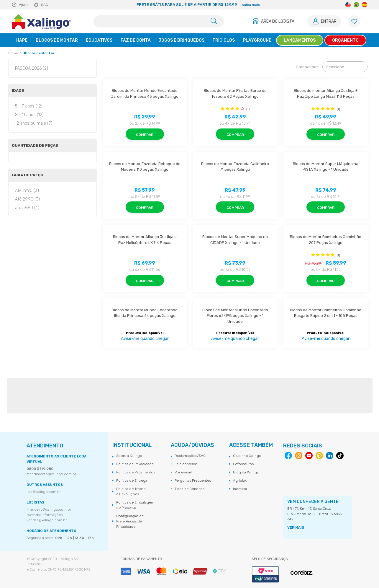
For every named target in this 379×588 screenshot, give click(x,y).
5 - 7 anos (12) (29, 106)
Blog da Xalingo (246, 472)
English (348, 5)
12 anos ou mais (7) (34, 123)
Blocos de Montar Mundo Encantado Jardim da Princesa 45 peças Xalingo (145, 93)
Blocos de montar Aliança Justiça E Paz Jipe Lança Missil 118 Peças (326, 93)
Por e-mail (183, 472)
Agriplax (240, 481)
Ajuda (24, 5)
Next (314, 5)
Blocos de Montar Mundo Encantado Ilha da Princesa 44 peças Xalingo (145, 313)
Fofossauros (243, 464)
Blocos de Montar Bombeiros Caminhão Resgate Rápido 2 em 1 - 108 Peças (326, 313)
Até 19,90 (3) (27, 191)
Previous (83, 5)
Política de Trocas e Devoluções (131, 491)
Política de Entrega (132, 481)
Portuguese (356, 5)
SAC (45, 5)
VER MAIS (296, 527)
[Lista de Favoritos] (354, 21)
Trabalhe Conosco (190, 489)
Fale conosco (186, 464)
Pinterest (319, 456)
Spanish (365, 5)
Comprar (145, 135)
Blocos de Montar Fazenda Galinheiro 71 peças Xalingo (236, 167)
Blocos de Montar (39, 53)
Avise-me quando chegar (145, 339)
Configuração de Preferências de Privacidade (130, 521)
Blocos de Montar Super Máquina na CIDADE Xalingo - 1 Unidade (236, 240)
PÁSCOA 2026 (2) (32, 68)
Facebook (288, 456)
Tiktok (340, 456)
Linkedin (330, 456)
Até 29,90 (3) (27, 199)
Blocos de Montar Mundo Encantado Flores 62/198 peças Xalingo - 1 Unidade (236, 316)
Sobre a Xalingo (129, 456)
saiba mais (251, 5)
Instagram (299, 456)
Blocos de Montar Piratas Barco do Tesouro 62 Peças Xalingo (236, 93)
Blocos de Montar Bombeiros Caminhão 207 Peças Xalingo (326, 240)
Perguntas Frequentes (193, 481)
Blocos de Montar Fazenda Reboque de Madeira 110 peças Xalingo (145, 167)
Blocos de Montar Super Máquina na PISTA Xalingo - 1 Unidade (326, 167)
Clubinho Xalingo (247, 456)
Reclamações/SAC (190, 456)
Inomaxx (240, 489)
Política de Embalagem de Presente (135, 505)
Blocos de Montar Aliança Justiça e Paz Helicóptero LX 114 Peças (145, 240)
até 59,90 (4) (27, 208)
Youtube (309, 456)
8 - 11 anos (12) (29, 115)
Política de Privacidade (135, 464)
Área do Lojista (278, 21)
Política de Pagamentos (136, 472)
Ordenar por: (307, 67)
